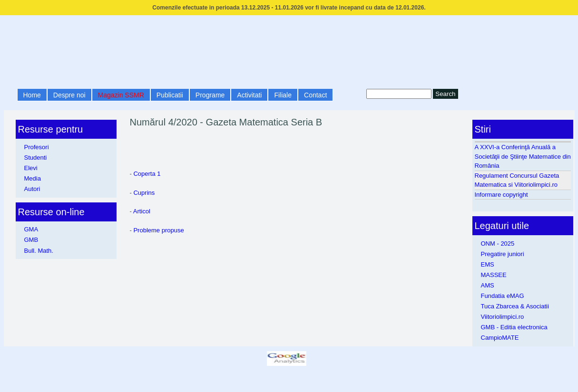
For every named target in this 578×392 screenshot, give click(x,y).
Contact (315, 95)
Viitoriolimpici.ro (503, 317)
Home (32, 95)
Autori (32, 189)
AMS (488, 285)
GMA (31, 229)
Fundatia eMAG (503, 296)
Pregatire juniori (503, 254)
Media (33, 178)
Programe (210, 95)
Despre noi (69, 95)
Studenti (36, 158)
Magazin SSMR (121, 95)
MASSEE (494, 275)
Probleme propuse (158, 230)
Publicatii (170, 95)
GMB (31, 240)
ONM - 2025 (498, 244)
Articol (142, 211)
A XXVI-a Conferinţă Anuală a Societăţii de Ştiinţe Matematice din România (523, 156)
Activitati (249, 95)
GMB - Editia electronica (514, 327)
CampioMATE (500, 338)
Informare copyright (501, 195)
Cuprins (144, 193)
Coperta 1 (147, 174)
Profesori (37, 147)
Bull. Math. (39, 251)
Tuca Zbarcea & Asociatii (515, 306)
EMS (488, 264)
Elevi (31, 168)
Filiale (283, 95)
